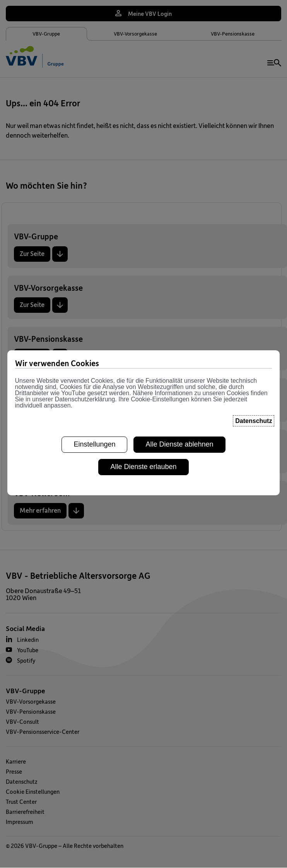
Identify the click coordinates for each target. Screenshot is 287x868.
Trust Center (21, 801)
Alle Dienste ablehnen (179, 349)
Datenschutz (22, 781)
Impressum (20, 822)
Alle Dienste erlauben (143, 371)
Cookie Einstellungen (33, 791)
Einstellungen (94, 349)
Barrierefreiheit (25, 812)
